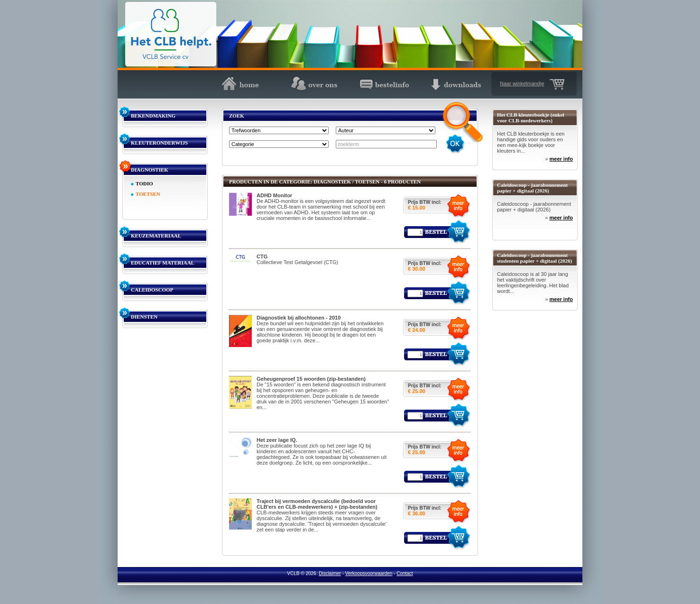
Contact (405, 573)
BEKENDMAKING (153, 116)
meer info (561, 159)
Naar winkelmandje (522, 83)
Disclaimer (330, 573)
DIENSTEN (144, 317)
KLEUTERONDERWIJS (159, 143)
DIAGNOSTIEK (150, 170)
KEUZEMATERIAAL (156, 236)
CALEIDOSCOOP (152, 290)
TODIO (144, 183)
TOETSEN (148, 194)
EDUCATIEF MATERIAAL (163, 263)
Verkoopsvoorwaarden (369, 573)
